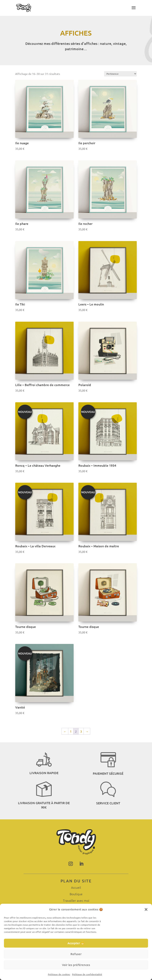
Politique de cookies (59, 974)
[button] (146, 909)
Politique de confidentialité (87, 974)
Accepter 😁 (76, 943)
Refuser (76, 954)
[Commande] (120, 74)
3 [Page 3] (81, 731)
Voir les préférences (76, 965)
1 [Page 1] (71, 731)
